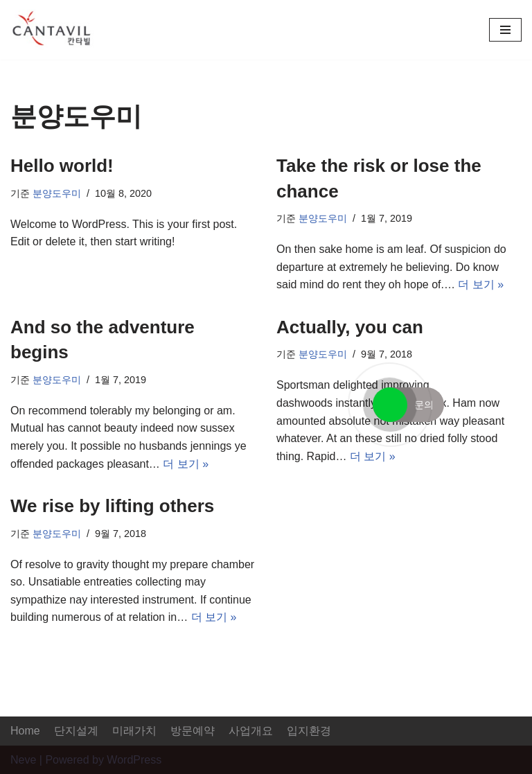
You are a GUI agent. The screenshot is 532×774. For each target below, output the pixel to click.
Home (25, 731)
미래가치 (134, 731)
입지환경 (309, 731)
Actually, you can (350, 327)
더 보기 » (481, 284)
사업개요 (251, 731)
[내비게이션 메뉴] (505, 30)
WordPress (134, 760)
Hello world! (62, 166)
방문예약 (193, 731)
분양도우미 (57, 193)
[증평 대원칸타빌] (52, 30)
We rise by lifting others (112, 506)
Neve (23, 760)
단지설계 (76, 731)
